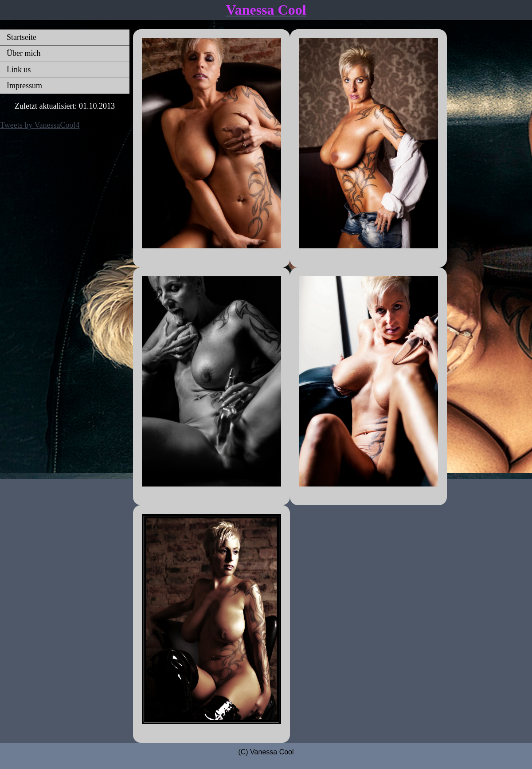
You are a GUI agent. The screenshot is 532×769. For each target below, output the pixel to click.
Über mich (23, 53)
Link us (19, 70)
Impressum (24, 86)
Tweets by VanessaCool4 (40, 125)
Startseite (22, 37)
